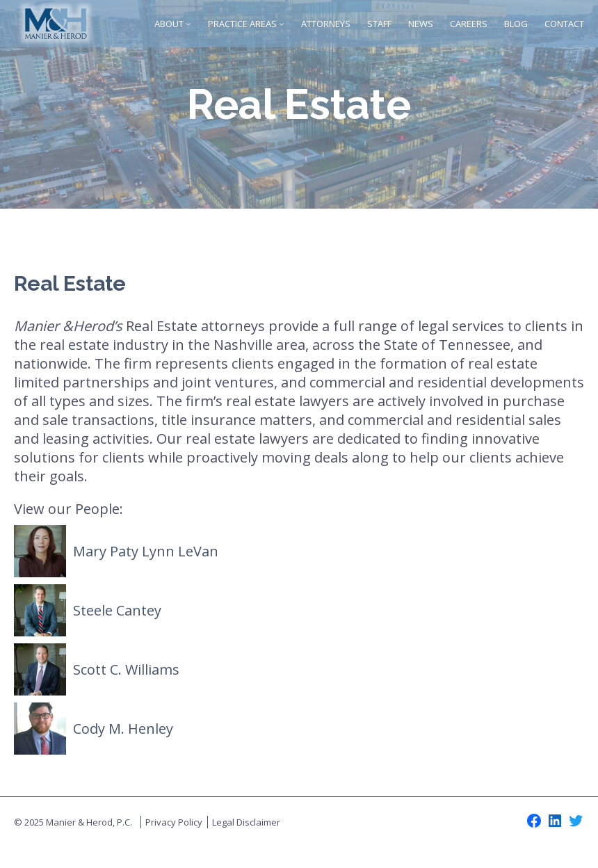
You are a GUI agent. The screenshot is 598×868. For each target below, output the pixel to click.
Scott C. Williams (126, 669)
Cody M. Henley (123, 729)
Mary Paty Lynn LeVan (146, 551)
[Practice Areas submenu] (282, 24)
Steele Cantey (117, 610)
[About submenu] (188, 24)
